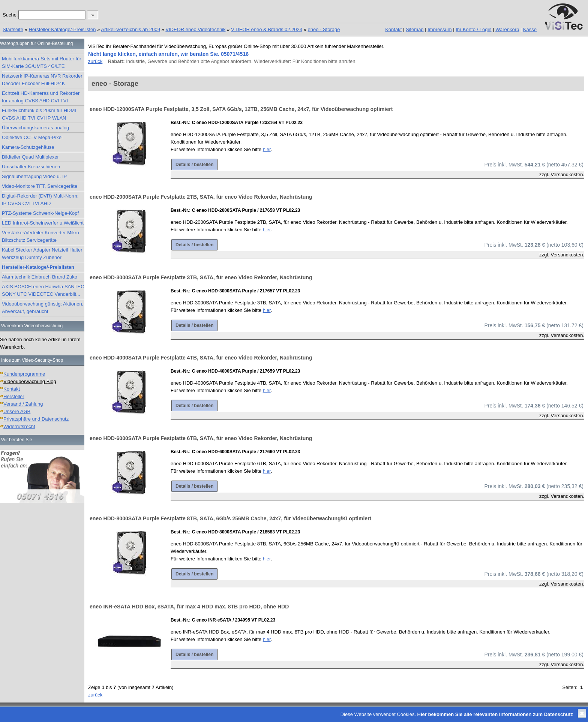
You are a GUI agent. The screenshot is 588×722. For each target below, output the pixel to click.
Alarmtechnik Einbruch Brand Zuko (40, 277)
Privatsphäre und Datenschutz (36, 419)
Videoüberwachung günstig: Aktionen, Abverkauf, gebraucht (43, 308)
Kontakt (393, 29)
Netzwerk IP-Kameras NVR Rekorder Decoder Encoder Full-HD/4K (42, 80)
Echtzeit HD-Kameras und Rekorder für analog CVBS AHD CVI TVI (41, 97)
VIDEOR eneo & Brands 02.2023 (267, 29)
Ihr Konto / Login (473, 29)
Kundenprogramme (24, 374)
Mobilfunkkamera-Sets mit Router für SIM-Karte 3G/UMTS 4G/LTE (42, 62)
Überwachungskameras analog (35, 128)
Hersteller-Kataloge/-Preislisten (62, 29)
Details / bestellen (194, 165)
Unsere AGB (17, 411)
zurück (95, 61)
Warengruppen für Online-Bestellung (36, 43)
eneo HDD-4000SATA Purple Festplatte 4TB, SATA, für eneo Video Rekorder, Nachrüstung (201, 358)
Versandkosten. (567, 175)
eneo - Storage (324, 29)
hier (267, 149)
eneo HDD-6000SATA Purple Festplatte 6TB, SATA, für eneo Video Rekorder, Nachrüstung (201, 438)
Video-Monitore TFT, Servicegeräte (40, 186)
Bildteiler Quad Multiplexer (30, 157)
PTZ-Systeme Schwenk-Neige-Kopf (40, 213)
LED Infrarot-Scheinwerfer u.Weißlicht (43, 223)
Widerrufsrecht (19, 426)
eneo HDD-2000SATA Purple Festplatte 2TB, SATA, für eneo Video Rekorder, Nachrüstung (201, 197)
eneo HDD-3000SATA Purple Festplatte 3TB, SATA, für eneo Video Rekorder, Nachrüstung (201, 277)
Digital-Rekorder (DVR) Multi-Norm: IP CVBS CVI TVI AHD (40, 200)
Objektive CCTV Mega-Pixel (32, 137)
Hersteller (14, 396)
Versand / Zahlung (23, 404)
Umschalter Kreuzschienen (31, 167)
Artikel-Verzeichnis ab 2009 (130, 29)
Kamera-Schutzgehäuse (28, 147)
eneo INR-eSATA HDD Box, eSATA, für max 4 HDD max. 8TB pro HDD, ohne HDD (189, 607)
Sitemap (415, 29)
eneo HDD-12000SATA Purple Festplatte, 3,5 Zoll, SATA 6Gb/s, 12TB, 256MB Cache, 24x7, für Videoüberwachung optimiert (241, 109)
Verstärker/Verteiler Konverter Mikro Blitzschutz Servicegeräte (40, 236)
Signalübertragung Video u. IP (34, 176)
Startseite (13, 29)
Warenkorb (507, 29)
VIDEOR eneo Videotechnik (195, 29)
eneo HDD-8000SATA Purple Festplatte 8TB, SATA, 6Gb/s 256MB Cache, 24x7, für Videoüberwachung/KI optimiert (230, 518)
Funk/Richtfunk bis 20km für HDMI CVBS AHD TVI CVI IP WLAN (39, 114)
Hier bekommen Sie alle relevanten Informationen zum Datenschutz (495, 714)
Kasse (530, 29)
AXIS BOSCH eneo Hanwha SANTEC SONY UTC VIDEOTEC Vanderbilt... (43, 290)
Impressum (439, 29)
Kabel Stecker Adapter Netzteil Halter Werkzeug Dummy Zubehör (42, 254)
